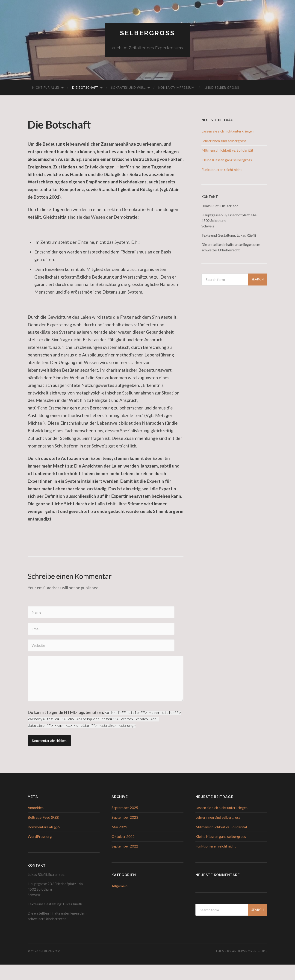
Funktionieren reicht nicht (222, 170)
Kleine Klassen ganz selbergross (227, 161)
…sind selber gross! (222, 89)
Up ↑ (264, 967)
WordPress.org (40, 852)
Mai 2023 (119, 842)
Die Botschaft (85, 89)
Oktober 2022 (123, 852)
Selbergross (147, 34)
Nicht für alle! (46, 89)
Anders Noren (244, 967)
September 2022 (125, 861)
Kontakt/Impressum (176, 89)
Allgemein (119, 901)
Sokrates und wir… (128, 89)
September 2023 (125, 833)
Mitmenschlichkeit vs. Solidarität (227, 151)
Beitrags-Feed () (43, 833)
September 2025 (125, 823)
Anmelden (36, 823)
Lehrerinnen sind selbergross (224, 142)
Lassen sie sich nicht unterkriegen (227, 132)
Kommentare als (44, 842)
